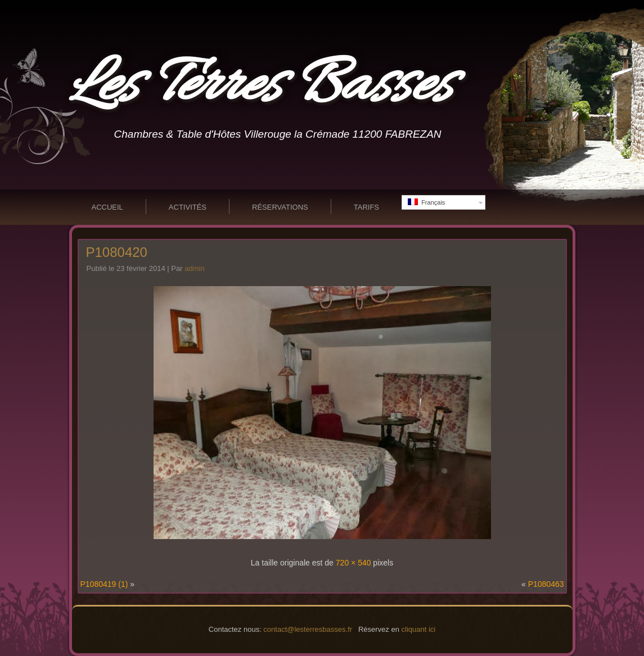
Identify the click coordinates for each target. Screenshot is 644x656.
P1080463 (546, 584)
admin (194, 268)
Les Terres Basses (261, 87)
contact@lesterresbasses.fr (308, 629)
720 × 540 (353, 563)
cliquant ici (419, 629)
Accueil (107, 207)
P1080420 (117, 252)
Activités (188, 207)
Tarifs (366, 207)
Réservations (280, 207)
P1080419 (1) (104, 584)
